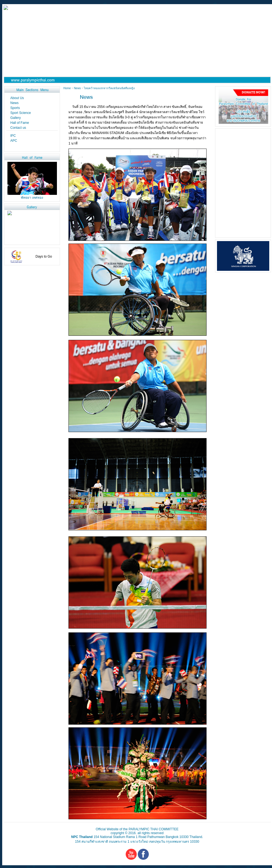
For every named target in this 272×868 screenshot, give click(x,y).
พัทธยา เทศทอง (32, 198)
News (77, 88)
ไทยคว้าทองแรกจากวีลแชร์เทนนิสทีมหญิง (109, 88)
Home (68, 88)
